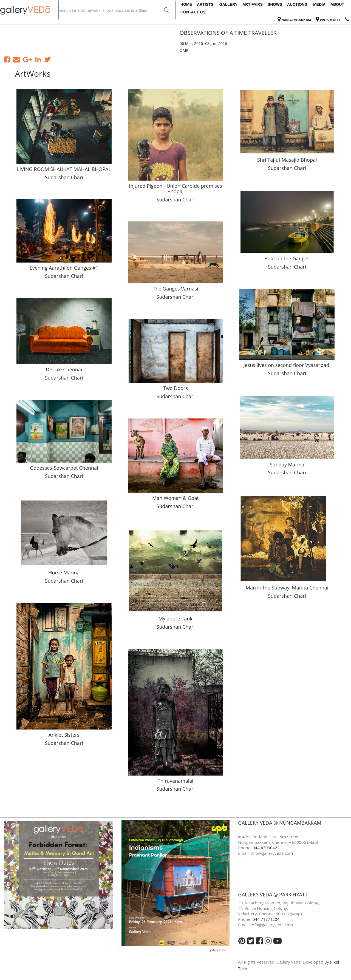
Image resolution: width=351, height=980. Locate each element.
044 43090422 (266, 848)
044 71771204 (266, 919)
